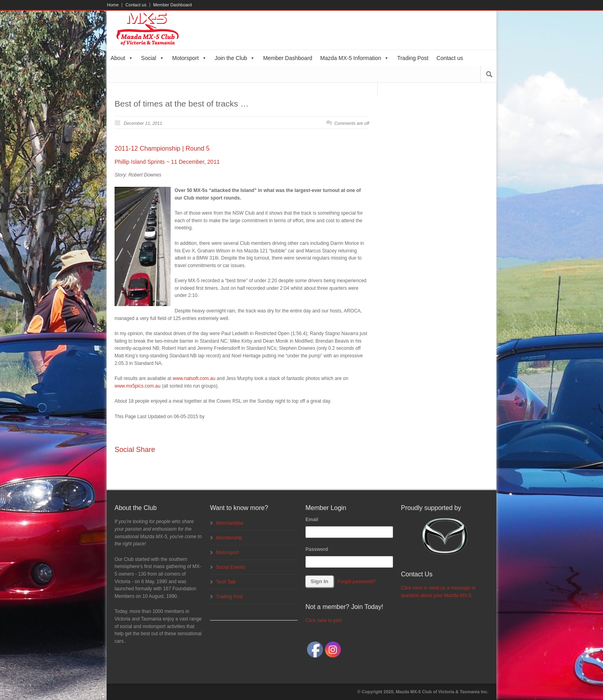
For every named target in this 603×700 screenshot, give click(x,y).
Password (317, 549)
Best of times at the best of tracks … (182, 104)
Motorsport (190, 58)
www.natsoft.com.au (194, 378)
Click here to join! (324, 620)
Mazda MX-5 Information (355, 58)
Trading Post (413, 58)
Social (153, 58)
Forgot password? (356, 582)
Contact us (136, 5)
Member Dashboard (172, 5)
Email (312, 520)
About (122, 58)
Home (113, 5)
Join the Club (235, 58)
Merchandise (230, 523)
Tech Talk (226, 582)
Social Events (231, 567)
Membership (229, 538)
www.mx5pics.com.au (137, 386)
